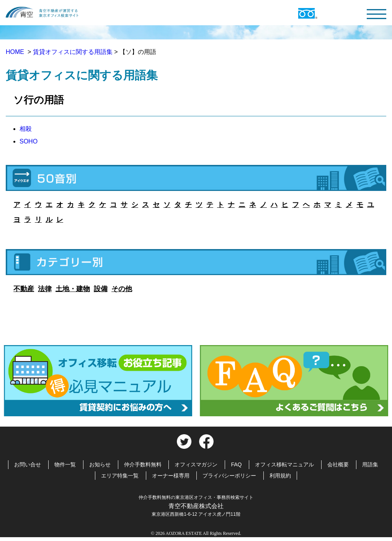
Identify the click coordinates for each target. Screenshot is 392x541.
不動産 (24, 289)
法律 (45, 289)
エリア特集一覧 (120, 476)
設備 (101, 289)
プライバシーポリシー (229, 476)
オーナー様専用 (171, 476)
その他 (122, 289)
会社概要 (338, 464)
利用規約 (280, 476)
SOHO (29, 141)
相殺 (26, 129)
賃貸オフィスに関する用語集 (73, 52)
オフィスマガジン (196, 464)
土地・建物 (73, 289)
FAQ (236, 464)
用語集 (370, 464)
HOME (16, 52)
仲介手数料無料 (143, 464)
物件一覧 (65, 464)
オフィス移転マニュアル (284, 464)
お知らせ (100, 464)
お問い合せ (28, 464)
